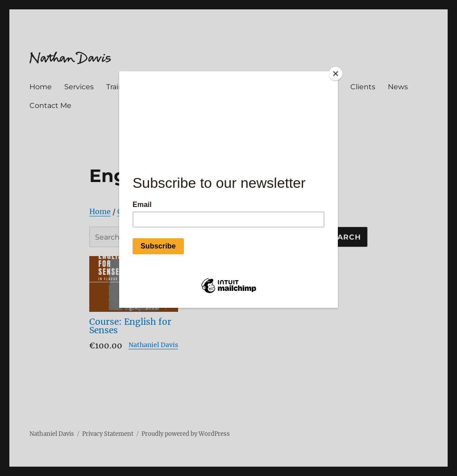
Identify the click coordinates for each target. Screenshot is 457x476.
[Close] (336, 74)
